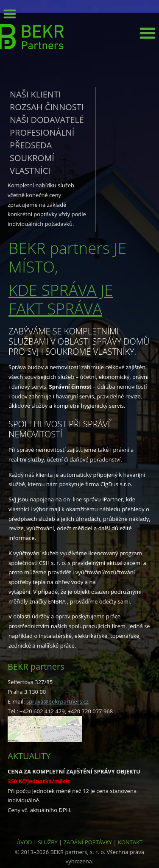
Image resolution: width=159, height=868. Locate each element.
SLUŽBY (48, 842)
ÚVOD (24, 842)
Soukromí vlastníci (32, 164)
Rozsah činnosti (47, 107)
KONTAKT (130, 842)
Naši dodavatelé (47, 120)
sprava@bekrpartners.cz (57, 701)
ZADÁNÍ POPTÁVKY (88, 842)
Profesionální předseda (42, 139)
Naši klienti (35, 94)
